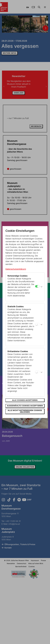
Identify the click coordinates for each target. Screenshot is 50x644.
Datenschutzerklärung (16, 269)
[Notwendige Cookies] (37, 286)
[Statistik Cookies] (37, 324)
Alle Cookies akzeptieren (25, 400)
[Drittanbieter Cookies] (37, 372)
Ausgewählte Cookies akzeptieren (25, 406)
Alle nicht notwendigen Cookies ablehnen (25, 411)
